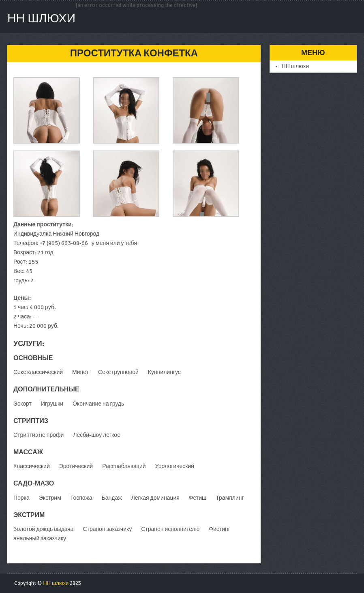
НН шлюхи (41, 18)
